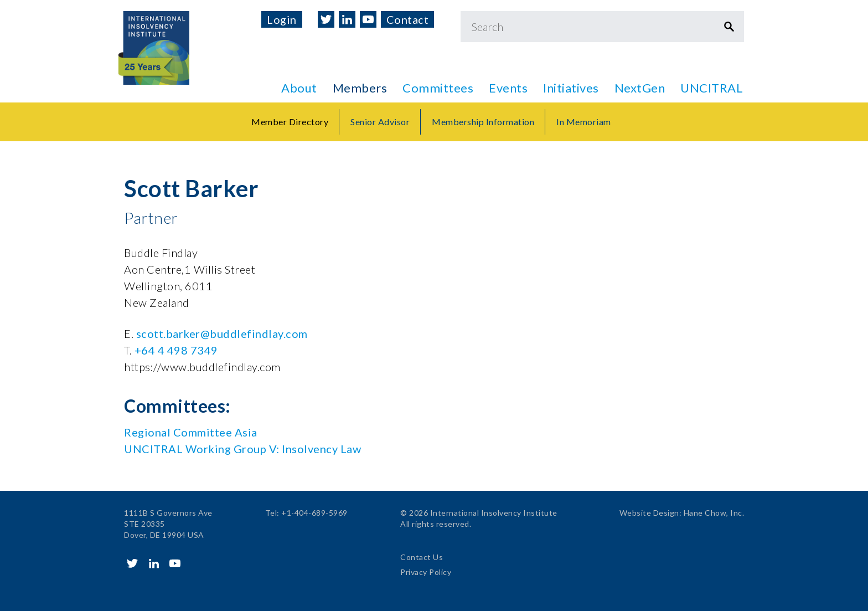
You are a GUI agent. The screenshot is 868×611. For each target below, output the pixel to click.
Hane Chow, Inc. (714, 513)
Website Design (649, 513)
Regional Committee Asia (191, 432)
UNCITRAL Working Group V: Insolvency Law (242, 449)
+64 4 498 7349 (176, 350)
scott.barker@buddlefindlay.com (222, 333)
